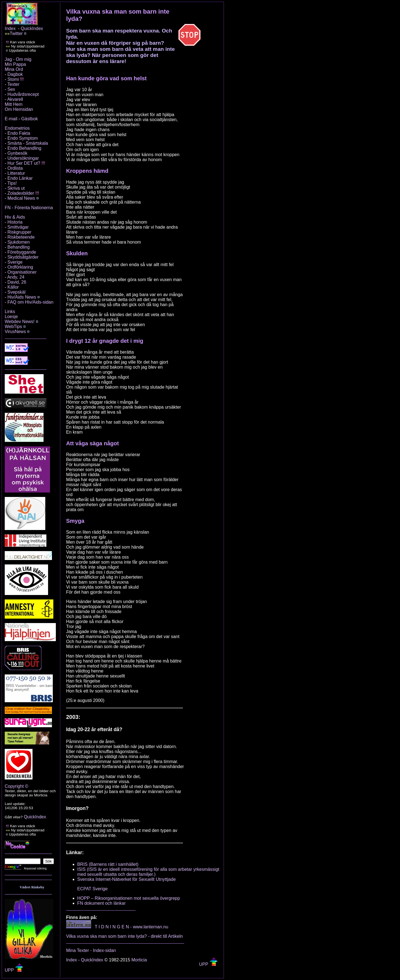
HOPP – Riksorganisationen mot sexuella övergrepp (129, 898)
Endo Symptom (23, 138)
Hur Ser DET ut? (24, 163)
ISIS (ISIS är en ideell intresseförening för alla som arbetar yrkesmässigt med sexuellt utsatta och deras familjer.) (148, 872)
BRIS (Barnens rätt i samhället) (108, 864)
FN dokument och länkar (101, 903)
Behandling (19, 247)
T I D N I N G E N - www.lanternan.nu (132, 927)
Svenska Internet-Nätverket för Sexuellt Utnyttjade (127, 879)
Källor (13, 287)
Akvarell (15, 99)
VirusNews (15, 332)
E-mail (11, 119)
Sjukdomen (19, 242)
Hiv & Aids (15, 217)
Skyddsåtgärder (23, 257)
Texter (13, 84)
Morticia (139, 960)
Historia (15, 222)
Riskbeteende (21, 237)
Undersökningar (23, 158)
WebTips (13, 327)
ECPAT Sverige (92, 889)
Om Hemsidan (19, 109)
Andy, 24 (16, 277)
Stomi (13, 79)
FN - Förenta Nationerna (29, 208)
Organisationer (22, 272)
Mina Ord (14, 69)
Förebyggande (22, 252)
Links (10, 312)
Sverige (15, 262)
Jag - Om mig (18, 59)
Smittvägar (18, 227)
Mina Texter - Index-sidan (91, 950)
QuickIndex (32, 28)
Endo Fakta (19, 133)
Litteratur (16, 173)
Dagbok (15, 74)
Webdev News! (20, 322)
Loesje (11, 317)
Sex (11, 89)
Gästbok (30, 119)
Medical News (21, 198)
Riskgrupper (19, 232)
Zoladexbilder (21, 193)
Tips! (12, 183)
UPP (14, 970)
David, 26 (17, 282)
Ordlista (15, 168)
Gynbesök (17, 153)
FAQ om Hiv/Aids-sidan (30, 302)
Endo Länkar (20, 178)
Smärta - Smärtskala (28, 143)
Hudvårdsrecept (23, 94)
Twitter (16, 33)
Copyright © (17, 786)
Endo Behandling (24, 148)
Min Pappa (15, 64)
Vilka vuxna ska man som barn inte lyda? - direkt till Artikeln (124, 936)
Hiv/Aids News (22, 297)
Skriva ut (16, 188)
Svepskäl (17, 292)
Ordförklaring (20, 267)
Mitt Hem (14, 104)
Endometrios (17, 128)
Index (10, 28)
